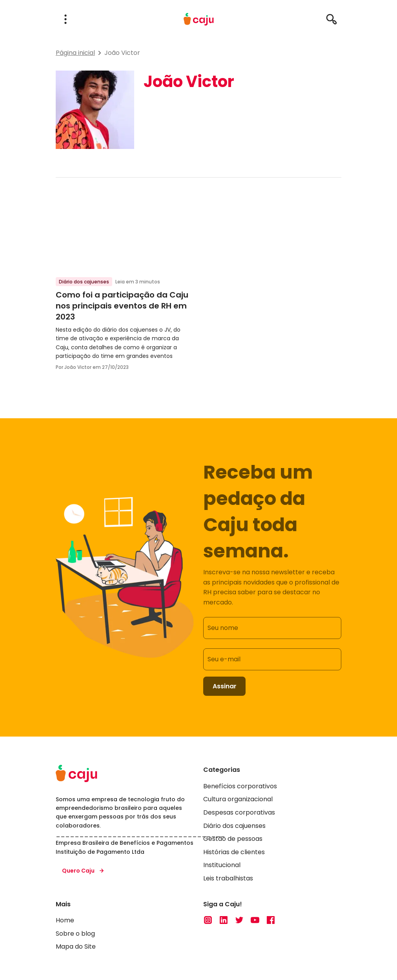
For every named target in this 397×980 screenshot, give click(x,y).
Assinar (225, 686)
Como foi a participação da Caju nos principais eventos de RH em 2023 (122, 306)
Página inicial (75, 53)
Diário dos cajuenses (84, 282)
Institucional (222, 865)
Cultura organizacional (238, 799)
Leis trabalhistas (228, 878)
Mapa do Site (76, 947)
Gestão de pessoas (233, 839)
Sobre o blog (75, 934)
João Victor (122, 53)
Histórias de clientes (234, 852)
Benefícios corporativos (240, 786)
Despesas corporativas (239, 812)
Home (65, 921)
